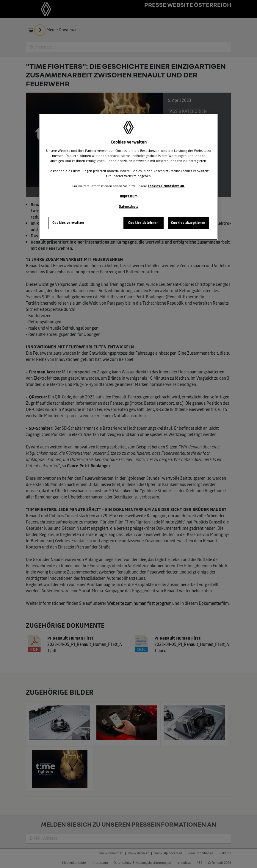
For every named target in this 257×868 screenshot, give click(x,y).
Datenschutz (128, 207)
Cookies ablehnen (143, 223)
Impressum (129, 196)
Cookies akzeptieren (188, 223)
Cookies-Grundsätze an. (166, 186)
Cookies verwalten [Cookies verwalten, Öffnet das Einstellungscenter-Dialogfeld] (68, 223)
